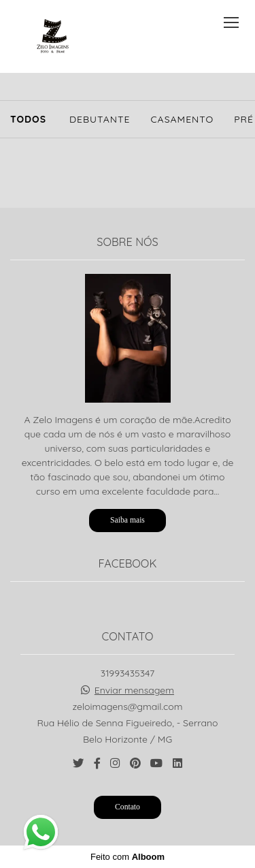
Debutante (100, 119)
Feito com (128, 857)
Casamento (182, 119)
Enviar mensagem (134, 690)
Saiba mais (128, 520)
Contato (128, 807)
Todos (28, 119)
